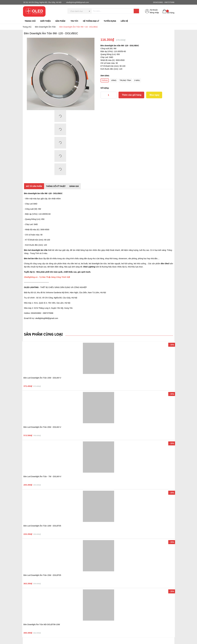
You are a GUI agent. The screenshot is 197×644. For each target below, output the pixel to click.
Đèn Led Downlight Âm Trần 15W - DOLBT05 (42, 575)
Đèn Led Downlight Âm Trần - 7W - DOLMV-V (42, 476)
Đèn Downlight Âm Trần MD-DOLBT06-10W (42, 624)
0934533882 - (159, 2)
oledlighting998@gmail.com (77, 2)
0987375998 (169, 2)
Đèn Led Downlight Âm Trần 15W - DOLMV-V (42, 378)
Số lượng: (105, 88)
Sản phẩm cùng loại (43, 334)
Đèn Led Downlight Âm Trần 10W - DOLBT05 (42, 526)
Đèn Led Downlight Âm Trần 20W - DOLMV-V (42, 427)
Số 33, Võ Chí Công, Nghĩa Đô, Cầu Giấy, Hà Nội (42, 2)
